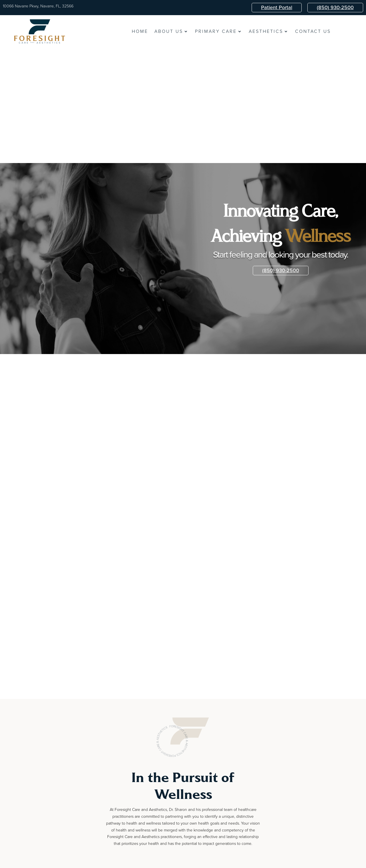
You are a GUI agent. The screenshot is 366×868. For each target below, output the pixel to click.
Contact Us (313, 32)
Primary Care (216, 32)
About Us (169, 32)
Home (140, 32)
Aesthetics (266, 32)
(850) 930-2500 (335, 7)
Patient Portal (277, 7)
